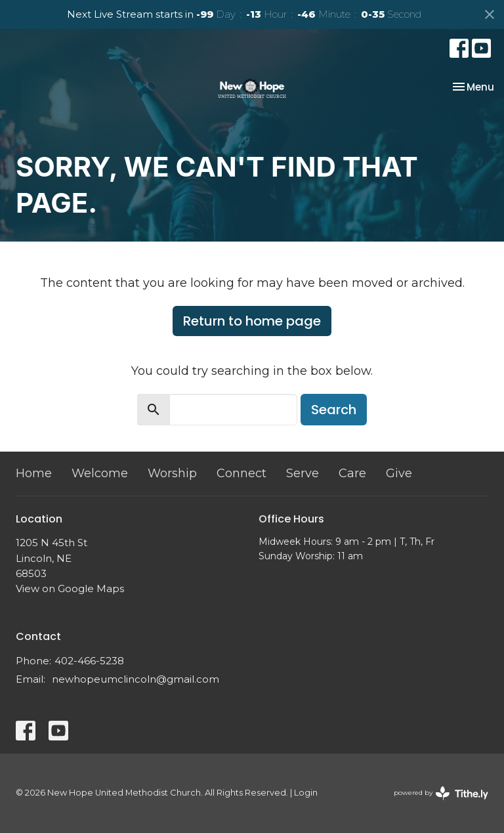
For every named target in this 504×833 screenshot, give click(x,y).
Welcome (100, 473)
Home (34, 473)
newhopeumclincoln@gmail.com (136, 679)
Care (352, 473)
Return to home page (252, 321)
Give (399, 473)
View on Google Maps (70, 588)
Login (306, 793)
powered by (441, 793)
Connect (241, 473)
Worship (172, 473)
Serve (303, 473)
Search (334, 410)
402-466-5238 (89, 661)
